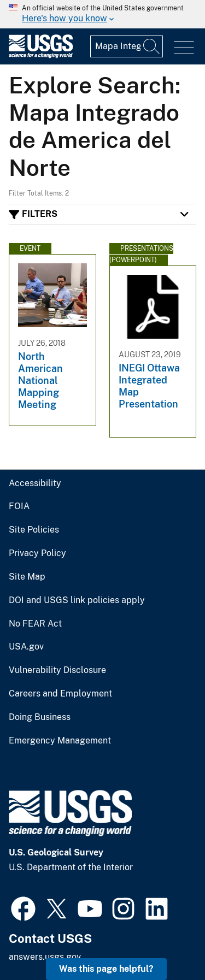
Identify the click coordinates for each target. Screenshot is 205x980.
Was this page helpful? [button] (106, 969)
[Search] (152, 46)
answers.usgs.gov (45, 957)
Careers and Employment (60, 694)
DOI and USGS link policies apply (77, 600)
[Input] (127, 46)
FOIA (19, 506)
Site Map (27, 577)
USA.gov (26, 647)
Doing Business (40, 717)
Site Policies (34, 530)
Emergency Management (60, 741)
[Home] (41, 55)
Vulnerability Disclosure (57, 670)
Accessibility (35, 483)
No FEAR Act (35, 624)
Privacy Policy (37, 553)
